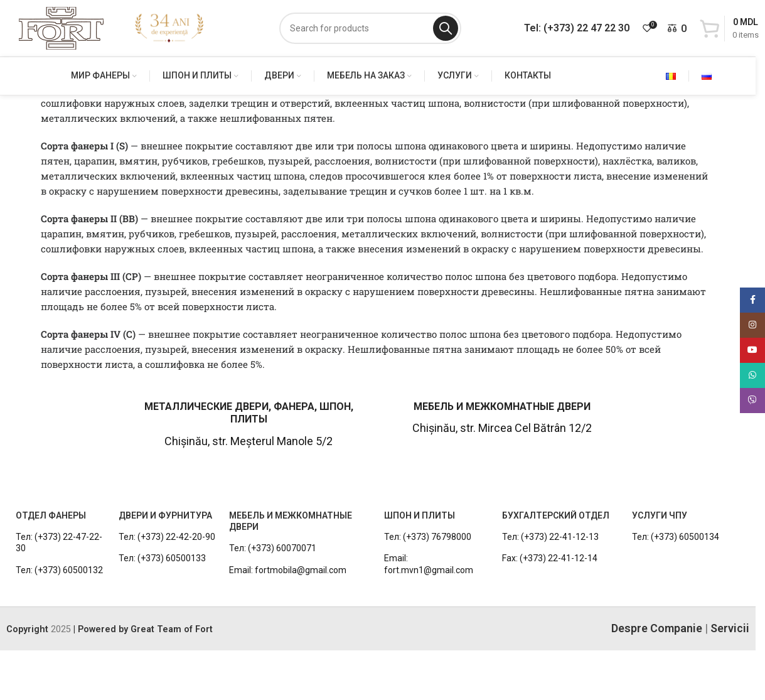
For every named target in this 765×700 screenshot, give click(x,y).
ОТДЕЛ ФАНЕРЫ (51, 515)
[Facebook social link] (752, 300)
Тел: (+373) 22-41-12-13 (550, 537)
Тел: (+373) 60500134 (676, 537)
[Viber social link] (752, 401)
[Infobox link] (62, 424)
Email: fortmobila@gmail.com (288, 570)
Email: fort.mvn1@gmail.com (429, 564)
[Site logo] (61, 27)
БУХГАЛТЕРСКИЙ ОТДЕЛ (556, 515)
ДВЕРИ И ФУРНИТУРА (165, 515)
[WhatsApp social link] (752, 375)
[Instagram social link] (752, 325)
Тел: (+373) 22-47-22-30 (59, 542)
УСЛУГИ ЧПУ (660, 515)
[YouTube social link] (752, 350)
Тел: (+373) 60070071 (273, 548)
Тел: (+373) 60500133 (162, 558)
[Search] (370, 28)
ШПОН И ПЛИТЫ (420, 515)
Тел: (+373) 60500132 (59, 570)
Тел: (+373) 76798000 (428, 537)
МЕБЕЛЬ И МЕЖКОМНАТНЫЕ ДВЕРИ (291, 521)
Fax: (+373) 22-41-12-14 (550, 558)
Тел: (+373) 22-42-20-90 (167, 537)
